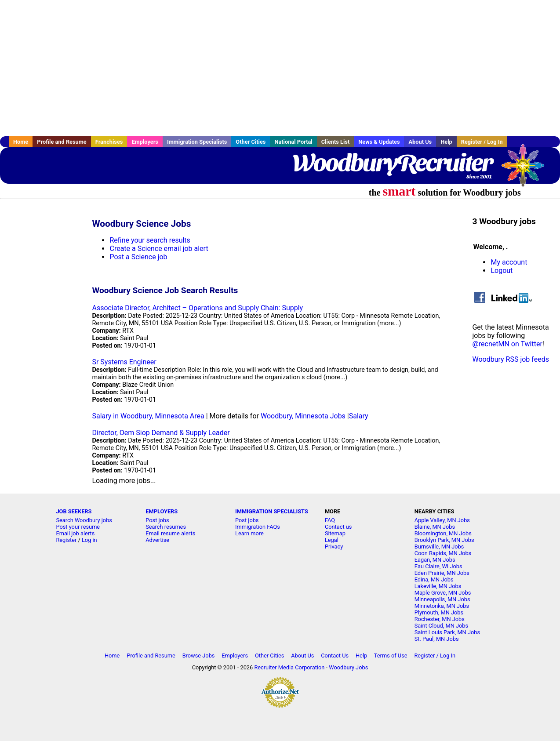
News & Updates (379, 142)
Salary (359, 416)
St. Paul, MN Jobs (437, 639)
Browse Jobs (199, 656)
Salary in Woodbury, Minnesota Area (148, 416)
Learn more (249, 533)
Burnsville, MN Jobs (439, 547)
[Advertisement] (280, 68)
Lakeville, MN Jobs (438, 586)
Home (21, 142)
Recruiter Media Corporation (289, 667)
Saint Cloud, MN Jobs (441, 626)
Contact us (338, 527)
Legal (332, 540)
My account (509, 262)
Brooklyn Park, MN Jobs (444, 540)
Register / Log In (482, 142)
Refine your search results (150, 240)
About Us (420, 142)
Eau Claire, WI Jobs (438, 566)
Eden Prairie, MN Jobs (442, 573)
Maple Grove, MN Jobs (443, 593)
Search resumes (166, 527)
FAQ (330, 520)
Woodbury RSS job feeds (511, 359)
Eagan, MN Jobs (435, 560)
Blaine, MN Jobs (435, 527)
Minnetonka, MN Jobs (442, 606)
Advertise (157, 540)
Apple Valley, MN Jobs (442, 520)
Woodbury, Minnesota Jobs (303, 416)
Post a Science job (138, 257)
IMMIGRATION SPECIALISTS (272, 511)
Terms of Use (391, 656)
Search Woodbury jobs (84, 520)
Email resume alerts (170, 533)
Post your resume (78, 527)
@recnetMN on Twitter (507, 344)
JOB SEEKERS (74, 511)
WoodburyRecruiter (392, 163)
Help (446, 142)
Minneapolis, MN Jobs (442, 599)
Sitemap (335, 533)
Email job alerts (75, 533)
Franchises (109, 142)
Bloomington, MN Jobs (443, 533)
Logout (502, 271)
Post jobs (157, 520)
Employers (145, 142)
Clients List (336, 142)
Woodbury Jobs (348, 667)
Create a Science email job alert (159, 249)
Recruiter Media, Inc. (527, 170)
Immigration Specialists (197, 142)
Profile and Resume (62, 142)
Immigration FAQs (258, 527)
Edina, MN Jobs (434, 579)
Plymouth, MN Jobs (439, 612)
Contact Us (335, 656)
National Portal (293, 142)
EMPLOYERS (162, 511)
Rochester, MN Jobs (440, 619)
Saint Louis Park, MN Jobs (447, 632)
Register (66, 540)
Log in (89, 540)
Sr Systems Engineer (124, 362)
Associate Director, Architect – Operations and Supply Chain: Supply (197, 308)
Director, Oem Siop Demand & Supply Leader (161, 433)
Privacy (334, 547)
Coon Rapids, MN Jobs (443, 553)
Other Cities (251, 142)
